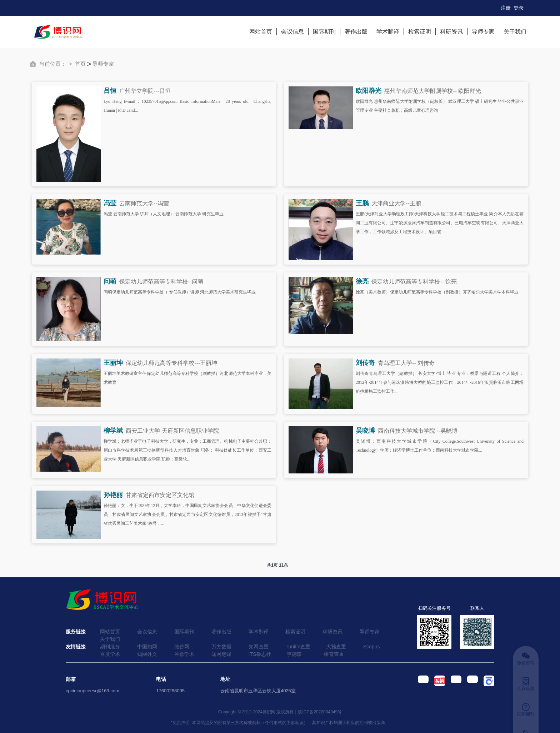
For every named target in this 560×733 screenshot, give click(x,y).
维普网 (182, 647)
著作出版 (356, 32)
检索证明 (420, 32)
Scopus (372, 647)
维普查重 (334, 654)
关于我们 (515, 32)
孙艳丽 (113, 495)
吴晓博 (365, 431)
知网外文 (147, 654)
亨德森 (294, 654)
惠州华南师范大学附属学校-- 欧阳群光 (433, 91)
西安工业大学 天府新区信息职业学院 (172, 431)
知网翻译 (221, 654)
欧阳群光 (369, 91)
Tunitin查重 (298, 647)
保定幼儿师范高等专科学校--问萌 (161, 282)
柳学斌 (113, 431)
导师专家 (483, 32)
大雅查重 (336, 647)
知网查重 (259, 647)
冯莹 (110, 203)
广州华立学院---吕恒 (145, 91)
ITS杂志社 (260, 654)
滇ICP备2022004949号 (320, 712)
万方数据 (221, 647)
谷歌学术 (184, 654)
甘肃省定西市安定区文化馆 (160, 495)
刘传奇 (365, 363)
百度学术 (110, 654)
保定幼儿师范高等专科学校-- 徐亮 (414, 282)
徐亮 (362, 281)
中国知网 (147, 647)
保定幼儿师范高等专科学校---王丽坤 (171, 363)
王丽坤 (113, 363)
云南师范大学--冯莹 (144, 203)
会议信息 (292, 32)
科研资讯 (451, 32)
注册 (506, 8)
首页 (80, 64)
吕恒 (110, 91)
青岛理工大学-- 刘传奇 (406, 363)
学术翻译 (388, 32)
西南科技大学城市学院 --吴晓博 (418, 431)
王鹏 (362, 203)
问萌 (110, 281)
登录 (519, 8)
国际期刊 (324, 32)
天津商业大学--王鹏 (396, 203)
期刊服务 (110, 647)
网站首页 (261, 32)
